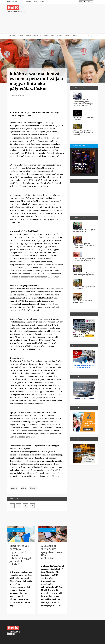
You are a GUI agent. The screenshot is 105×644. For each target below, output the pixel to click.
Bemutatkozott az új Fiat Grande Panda (82, 301)
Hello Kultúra (79, 146)
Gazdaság (12, 36)
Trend (52, 36)
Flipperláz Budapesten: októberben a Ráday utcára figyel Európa (83, 245)
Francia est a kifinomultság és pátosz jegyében (84, 118)
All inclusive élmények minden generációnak (84, 288)
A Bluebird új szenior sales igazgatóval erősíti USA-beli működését (52, 552)
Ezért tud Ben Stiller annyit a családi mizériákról (84, 231)
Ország (28, 2)
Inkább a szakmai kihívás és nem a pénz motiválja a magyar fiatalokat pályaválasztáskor (36, 81)
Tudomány (37, 36)
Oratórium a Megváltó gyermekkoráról (83, 166)
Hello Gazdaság (17, 95)
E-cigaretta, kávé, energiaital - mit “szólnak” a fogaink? (84, 259)
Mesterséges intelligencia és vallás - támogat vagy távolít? (84, 274)
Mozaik (74, 36)
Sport (46, 36)
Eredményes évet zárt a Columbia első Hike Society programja (83, 132)
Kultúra (28, 36)
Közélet (20, 36)
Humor (67, 36)
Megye (42, 2)
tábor (23, 488)
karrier (33, 488)
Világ (35, 2)
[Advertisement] (62, 19)
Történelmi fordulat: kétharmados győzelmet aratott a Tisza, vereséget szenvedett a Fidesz (83, 103)
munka (14, 488)
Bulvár (60, 36)
